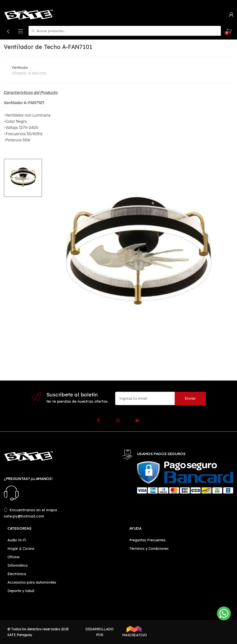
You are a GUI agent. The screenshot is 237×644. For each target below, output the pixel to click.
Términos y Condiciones (149, 549)
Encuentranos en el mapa (30, 510)
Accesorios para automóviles (32, 582)
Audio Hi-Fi (17, 540)
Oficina (13, 557)
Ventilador (20, 68)
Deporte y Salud (21, 591)
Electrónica (17, 574)
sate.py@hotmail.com (24, 516)
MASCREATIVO (134, 632)
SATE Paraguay (20, 635)
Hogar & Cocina (21, 549)
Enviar (190, 398)
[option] (138, 254)
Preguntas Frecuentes (147, 540)
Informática (17, 565)
